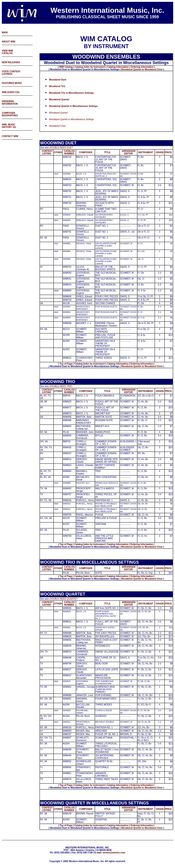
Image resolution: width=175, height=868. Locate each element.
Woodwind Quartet (59, 100)
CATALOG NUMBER (69, 152)
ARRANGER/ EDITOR (128, 152)
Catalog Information (118, 67)
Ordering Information (142, 67)
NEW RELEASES (11, 62)
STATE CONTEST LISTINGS (11, 73)
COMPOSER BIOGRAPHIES (10, 114)
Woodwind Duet (58, 80)
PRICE (169, 152)
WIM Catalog (66, 67)
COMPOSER (86, 152)
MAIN (5, 32)
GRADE (160, 152)
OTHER (58, 152)
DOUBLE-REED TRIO (61, 386)
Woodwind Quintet (58, 113)
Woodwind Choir (57, 126)
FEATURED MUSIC (12, 83)
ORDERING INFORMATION (10, 103)
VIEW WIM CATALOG (7, 52)
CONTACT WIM (10, 136)
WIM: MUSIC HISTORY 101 (9, 126)
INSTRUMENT (146, 152)
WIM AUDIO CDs (11, 92)
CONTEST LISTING (47, 152)
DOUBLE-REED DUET (61, 148)
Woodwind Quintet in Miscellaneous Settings (71, 119)
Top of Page (66, 364)
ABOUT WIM (9, 42)
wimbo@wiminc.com (114, 853)
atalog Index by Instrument (91, 67)
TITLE (107, 152)
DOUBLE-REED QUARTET (64, 599)
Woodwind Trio (57, 86)
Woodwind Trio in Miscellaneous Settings (71, 93)
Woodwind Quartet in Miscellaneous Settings (73, 106)
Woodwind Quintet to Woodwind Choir (142, 69)
